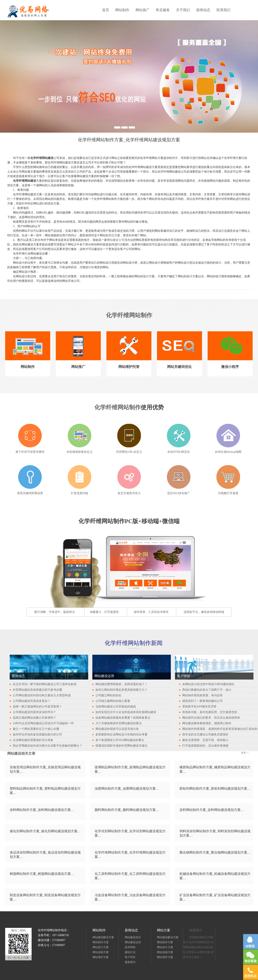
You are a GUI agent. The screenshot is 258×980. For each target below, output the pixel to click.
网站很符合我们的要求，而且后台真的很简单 (211, 718)
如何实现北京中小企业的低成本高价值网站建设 (126, 712)
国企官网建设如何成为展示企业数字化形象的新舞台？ (48, 746)
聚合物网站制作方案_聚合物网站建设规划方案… (215, 852)
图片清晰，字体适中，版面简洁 (55, 612)
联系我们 (224, 10)
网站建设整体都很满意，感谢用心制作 (207, 723)
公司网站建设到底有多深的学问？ (34, 712)
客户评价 (130, 957)
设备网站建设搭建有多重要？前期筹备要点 (123, 718)
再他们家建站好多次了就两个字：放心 (207, 690)
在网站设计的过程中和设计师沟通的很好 (208, 684)
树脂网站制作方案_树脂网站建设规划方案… (42, 874)
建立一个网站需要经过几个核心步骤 (36, 729)
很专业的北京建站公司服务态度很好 (205, 734)
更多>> (245, 753)
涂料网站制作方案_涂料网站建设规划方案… (42, 810)
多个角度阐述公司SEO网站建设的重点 (120, 740)
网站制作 (122, 10)
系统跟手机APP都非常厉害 (199, 707)
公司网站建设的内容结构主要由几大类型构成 (42, 695)
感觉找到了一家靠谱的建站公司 (202, 701)
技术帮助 (130, 947)
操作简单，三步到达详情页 (151, 612)
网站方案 (164, 930)
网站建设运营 (133, 942)
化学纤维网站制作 (129, 315)
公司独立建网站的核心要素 (113, 701)
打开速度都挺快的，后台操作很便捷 (205, 746)
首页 (106, 10)
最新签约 (130, 962)
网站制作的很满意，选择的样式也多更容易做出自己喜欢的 (220, 729)
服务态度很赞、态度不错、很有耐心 (205, 740)
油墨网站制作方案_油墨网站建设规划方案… (127, 788)
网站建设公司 (116, 240)
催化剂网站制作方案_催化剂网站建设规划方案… (45, 831)
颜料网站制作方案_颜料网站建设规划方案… (127, 810)
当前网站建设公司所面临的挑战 (116, 707)
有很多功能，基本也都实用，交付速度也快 (210, 712)
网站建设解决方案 (103, 937)
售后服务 (163, 10)
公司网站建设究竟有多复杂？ (32, 701)
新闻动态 (203, 10)
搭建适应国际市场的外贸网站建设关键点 (121, 746)
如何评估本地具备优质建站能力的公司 (37, 734)
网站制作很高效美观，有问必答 (202, 695)
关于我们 (183, 10)
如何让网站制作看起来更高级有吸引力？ (121, 690)
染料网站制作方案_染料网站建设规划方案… (212, 810)
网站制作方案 (101, 942)
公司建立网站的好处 (108, 695)
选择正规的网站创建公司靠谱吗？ (34, 718)
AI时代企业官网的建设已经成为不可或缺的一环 (43, 723)
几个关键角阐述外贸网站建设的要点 (119, 723)
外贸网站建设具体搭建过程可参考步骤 (37, 690)
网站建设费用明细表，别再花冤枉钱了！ (121, 684)
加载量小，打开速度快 (104, 612)
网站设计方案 (101, 947)
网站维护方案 (101, 957)
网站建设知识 (133, 937)
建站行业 (130, 952)
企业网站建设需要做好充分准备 (33, 740)
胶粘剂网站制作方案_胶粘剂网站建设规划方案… (215, 788)
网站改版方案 (101, 952)
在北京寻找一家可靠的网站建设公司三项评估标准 (45, 684)
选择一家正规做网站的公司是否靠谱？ (37, 707)
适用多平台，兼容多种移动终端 (204, 612)
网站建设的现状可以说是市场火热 (117, 729)
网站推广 (143, 10)
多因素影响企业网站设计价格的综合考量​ (121, 734)
